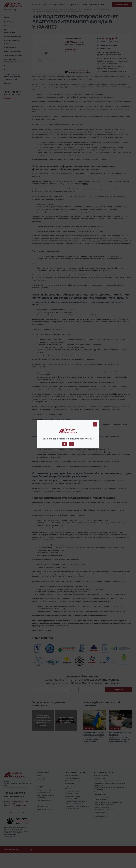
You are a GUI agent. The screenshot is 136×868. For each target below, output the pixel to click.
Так (64, 444)
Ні (72, 444)
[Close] (95, 424)
